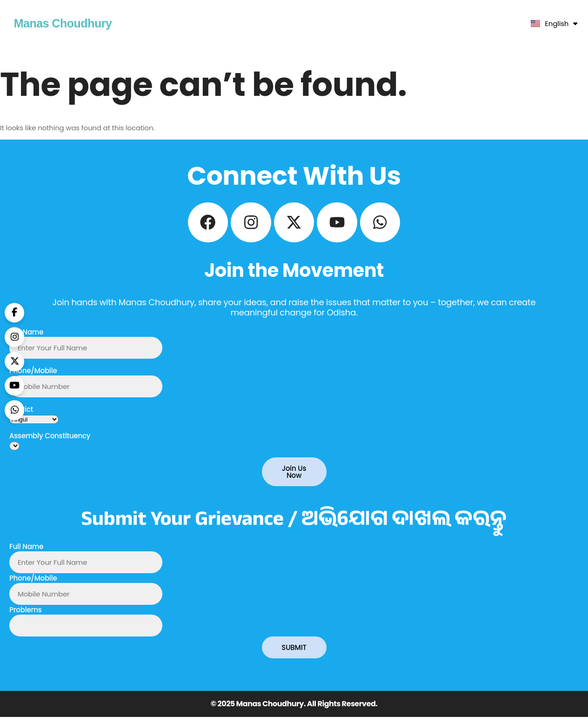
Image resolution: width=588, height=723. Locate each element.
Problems (26, 616)
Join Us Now (294, 478)
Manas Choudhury (63, 23)
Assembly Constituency (50, 442)
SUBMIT (294, 653)
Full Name (26, 338)
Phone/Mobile (33, 377)
